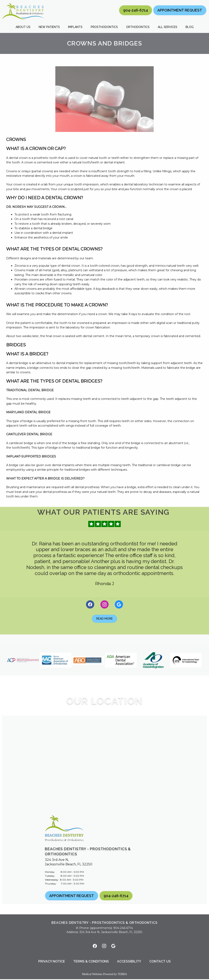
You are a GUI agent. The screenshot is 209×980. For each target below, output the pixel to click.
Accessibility (129, 962)
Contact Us (160, 962)
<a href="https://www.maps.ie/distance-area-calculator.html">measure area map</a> (104, 765)
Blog (190, 27)
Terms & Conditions (91, 962)
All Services (168, 27)
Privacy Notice (52, 962)
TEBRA (122, 975)
